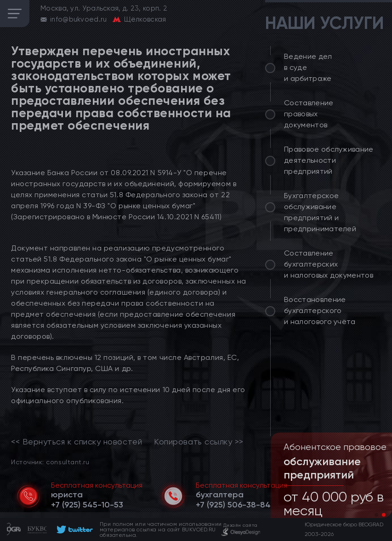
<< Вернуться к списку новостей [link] (77, 442)
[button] (376, 515)
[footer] (73, 530)
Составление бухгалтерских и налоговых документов (329, 264)
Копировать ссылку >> (199, 442)
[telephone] (87, 505)
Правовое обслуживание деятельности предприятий (329, 160)
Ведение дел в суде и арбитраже (308, 67)
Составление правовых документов (309, 114)
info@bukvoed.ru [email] (79, 19)
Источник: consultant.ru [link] (50, 462)
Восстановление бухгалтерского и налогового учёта (320, 310)
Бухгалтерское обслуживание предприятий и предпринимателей (320, 212)
